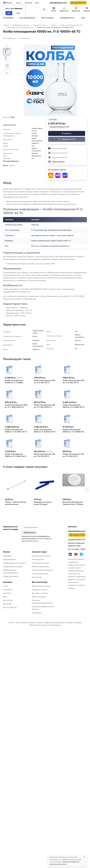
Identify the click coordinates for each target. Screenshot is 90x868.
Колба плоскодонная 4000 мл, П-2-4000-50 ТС (74, 406)
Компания (8, 582)
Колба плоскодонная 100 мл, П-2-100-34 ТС (44, 381)
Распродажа (8, 18)
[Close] (84, 857)
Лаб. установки (47, 18)
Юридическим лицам (41, 586)
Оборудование (9, 559)
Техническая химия (40, 563)
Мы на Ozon (8, 600)
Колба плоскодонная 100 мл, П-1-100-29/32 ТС (44, 406)
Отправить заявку (40, 590)
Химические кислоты (41, 556)
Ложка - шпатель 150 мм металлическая (16, 503)
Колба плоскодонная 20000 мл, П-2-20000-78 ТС (73, 431)
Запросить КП (78, 3)
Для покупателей (40, 582)
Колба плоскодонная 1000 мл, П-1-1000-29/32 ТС (16, 406)
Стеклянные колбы (40, 574)
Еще (37, 3)
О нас (18, 3)
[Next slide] (7, 73)
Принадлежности (67, 18)
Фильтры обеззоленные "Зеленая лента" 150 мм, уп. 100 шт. (73, 503)
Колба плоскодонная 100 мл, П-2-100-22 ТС (44, 455)
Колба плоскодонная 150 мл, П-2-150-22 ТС (73, 455)
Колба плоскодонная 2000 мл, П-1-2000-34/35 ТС (16, 455)
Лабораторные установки (14, 563)
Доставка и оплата (40, 593)
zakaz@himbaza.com (58, 3)
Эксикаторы (37, 577)
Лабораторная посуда (13, 567)
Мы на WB (7, 604)
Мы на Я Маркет (10, 607)
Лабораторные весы (41, 567)
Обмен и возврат (39, 597)
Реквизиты (8, 590)
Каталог (7, 552)
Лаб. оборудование (27, 18)
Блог (5, 597)
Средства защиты (11, 576)
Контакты (29, 3)
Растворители (38, 559)
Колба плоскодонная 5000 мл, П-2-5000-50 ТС (16, 431)
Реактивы (7, 556)
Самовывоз (37, 613)
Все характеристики (11, 161)
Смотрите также (39, 552)
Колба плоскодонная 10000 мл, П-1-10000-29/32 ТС (14, 382)
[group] (50, 80)
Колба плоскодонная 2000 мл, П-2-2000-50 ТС (45, 431)
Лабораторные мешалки (42, 570)
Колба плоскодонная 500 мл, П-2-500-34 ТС (73, 381)
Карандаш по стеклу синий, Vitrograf (43, 503)
